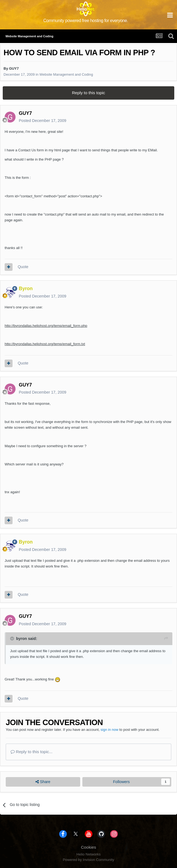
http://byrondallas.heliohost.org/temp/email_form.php (46, 326)
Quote (23, 267)
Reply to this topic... (32, 752)
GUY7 (14, 68)
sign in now (109, 730)
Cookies (89, 847)
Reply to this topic (88, 93)
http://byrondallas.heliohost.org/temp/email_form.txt (45, 344)
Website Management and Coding (66, 74)
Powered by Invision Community (88, 860)
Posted (43, 121)
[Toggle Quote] (13, 639)
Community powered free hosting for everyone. (86, 21)
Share (43, 782)
